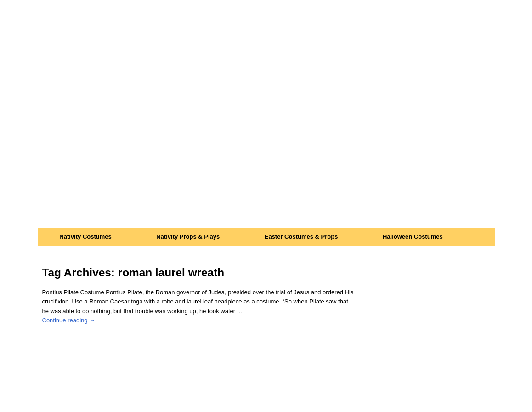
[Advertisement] (266, 159)
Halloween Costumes (413, 237)
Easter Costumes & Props (301, 237)
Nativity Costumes (85, 237)
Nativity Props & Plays (188, 237)
